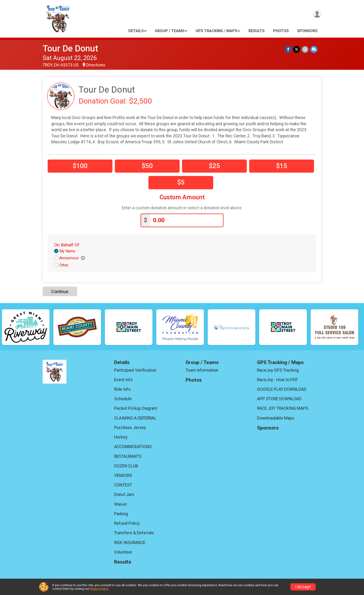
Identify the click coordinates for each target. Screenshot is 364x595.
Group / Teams (170, 31)
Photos (281, 31)
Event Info (123, 380)
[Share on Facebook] (289, 49)
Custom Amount (182, 197)
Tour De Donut (70, 48)
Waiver (121, 504)
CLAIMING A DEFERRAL (135, 418)
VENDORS (123, 475)
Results (257, 31)
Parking (121, 514)
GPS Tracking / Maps (216, 31)
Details (136, 31)
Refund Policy (127, 523)
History (121, 437)
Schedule (123, 399)
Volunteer (123, 552)
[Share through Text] (314, 49)
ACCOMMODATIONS (133, 446)
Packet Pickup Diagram (136, 408)
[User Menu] (317, 14)
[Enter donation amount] (187, 220)
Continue (60, 291)
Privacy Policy (99, 589)
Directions (96, 65)
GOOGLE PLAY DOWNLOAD (282, 389)
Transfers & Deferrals (134, 533)
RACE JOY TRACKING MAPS (283, 408)
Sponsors (307, 31)
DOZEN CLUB (126, 466)
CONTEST (123, 485)
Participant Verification (135, 370)
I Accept (303, 587)
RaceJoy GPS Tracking (278, 370)
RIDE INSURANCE (130, 542)
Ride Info (122, 389)
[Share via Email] (305, 49)
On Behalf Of (67, 245)
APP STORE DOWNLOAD (279, 399)
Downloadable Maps (276, 418)
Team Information (202, 370)
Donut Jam (124, 494)
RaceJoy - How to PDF (277, 380)
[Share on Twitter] (297, 49)
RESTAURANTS (128, 456)
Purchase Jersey (130, 427)
